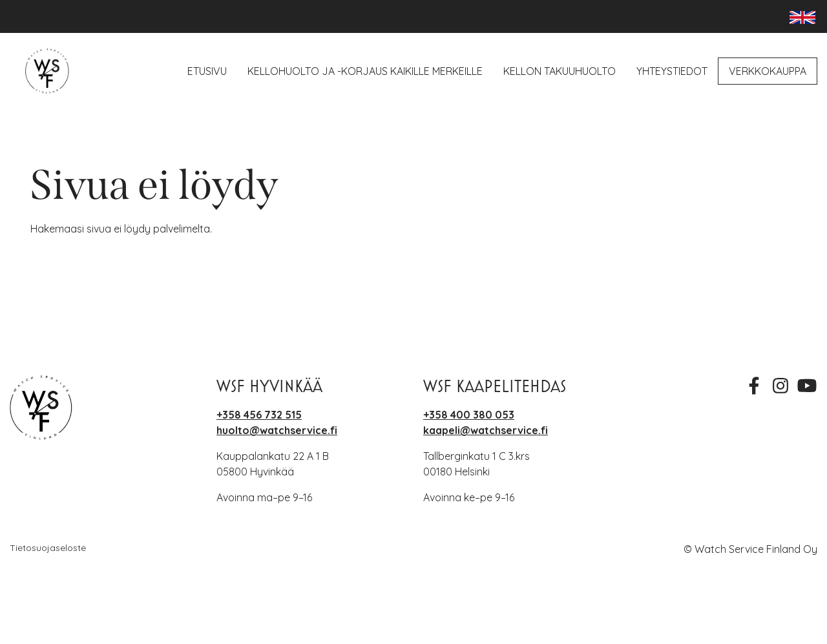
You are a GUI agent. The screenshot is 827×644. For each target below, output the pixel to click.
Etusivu (207, 71)
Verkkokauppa (768, 71)
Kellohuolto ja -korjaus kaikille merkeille (365, 71)
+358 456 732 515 (259, 415)
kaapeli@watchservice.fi (486, 430)
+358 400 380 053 (469, 415)
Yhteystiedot (672, 71)
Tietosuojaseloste (48, 548)
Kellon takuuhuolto (560, 71)
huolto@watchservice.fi (277, 430)
